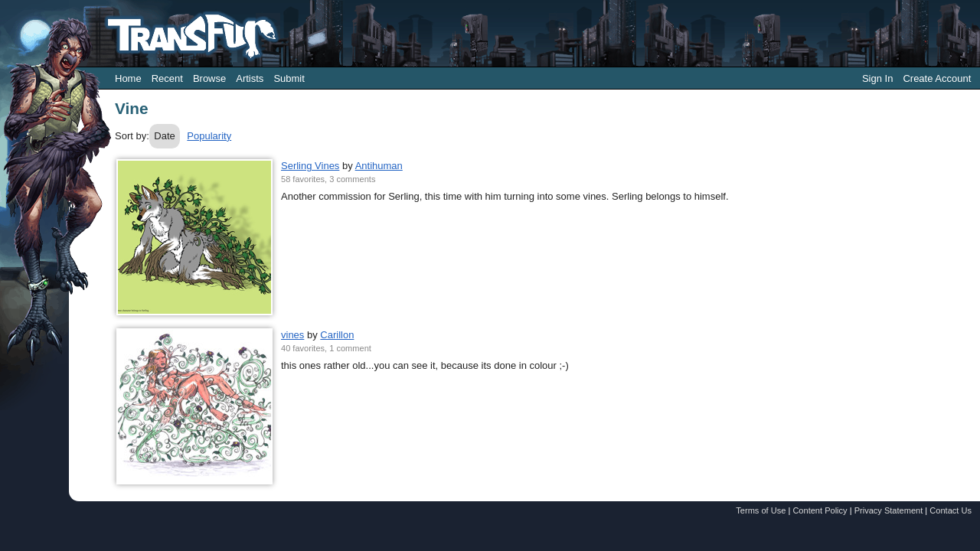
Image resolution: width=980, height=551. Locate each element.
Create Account (937, 78)
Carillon (337, 335)
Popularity (209, 136)
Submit (289, 78)
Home (128, 78)
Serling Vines (310, 166)
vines (292, 335)
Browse (209, 78)
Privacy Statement (889, 510)
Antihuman (379, 166)
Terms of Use (761, 510)
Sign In (877, 78)
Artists (250, 78)
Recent (167, 78)
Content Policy (820, 510)
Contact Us (951, 510)
